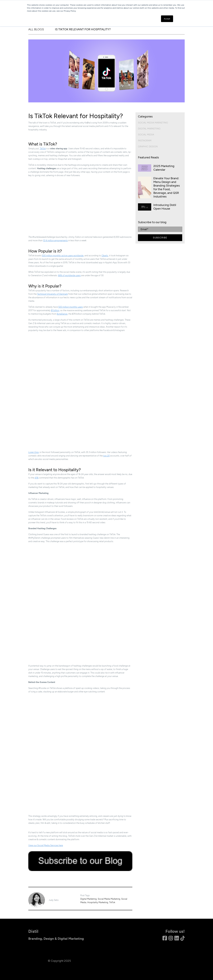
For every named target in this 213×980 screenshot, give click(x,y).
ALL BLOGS (36, 29)
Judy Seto (54, 900)
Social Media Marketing (109, 899)
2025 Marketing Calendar (164, 168)
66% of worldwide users (69, 275)
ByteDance (62, 314)
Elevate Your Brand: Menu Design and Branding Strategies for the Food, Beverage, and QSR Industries (167, 187)
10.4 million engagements (55, 240)
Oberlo (105, 256)
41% (37, 478)
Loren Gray (34, 452)
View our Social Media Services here (46, 845)
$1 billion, (55, 310)
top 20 (106, 456)
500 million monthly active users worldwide (63, 256)
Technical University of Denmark (52, 294)
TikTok (43, 149)
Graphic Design (148, 147)
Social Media (146, 135)
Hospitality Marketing (98, 902)
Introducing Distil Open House (165, 207)
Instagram (145, 141)
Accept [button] (167, 19)
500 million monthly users (71, 307)
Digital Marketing (89, 899)
